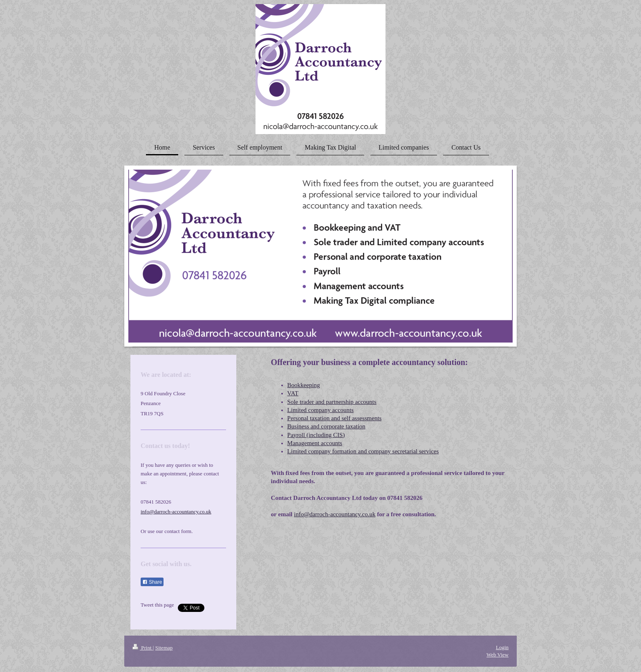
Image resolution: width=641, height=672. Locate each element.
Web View (498, 655)
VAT (293, 393)
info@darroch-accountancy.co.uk (335, 514)
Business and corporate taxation (326, 426)
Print (143, 648)
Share (152, 582)
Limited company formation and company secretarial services (363, 451)
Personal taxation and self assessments (335, 418)
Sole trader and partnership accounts (332, 402)
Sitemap (164, 648)
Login (502, 647)
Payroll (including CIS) (316, 435)
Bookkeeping (304, 385)
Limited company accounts (320, 410)
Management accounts (315, 443)
